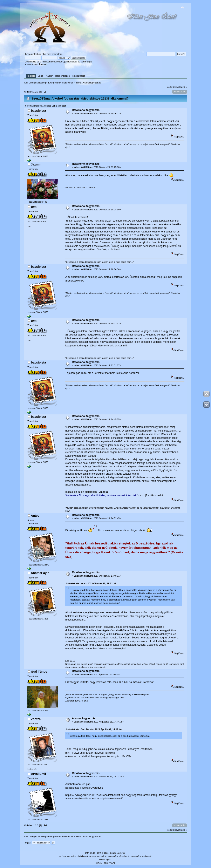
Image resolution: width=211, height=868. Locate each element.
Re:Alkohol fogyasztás (86, 110)
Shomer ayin (40, 573)
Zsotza (36, 719)
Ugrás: (28, 843)
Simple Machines (117, 853)
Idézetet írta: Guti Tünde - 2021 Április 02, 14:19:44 (94, 729)
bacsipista (38, 111)
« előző (170, 87)
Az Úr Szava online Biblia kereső (74, 856)
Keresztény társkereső (141, 856)
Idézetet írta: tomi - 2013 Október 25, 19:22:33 (91, 583)
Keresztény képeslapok (118, 856)
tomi (34, 207)
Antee (35, 516)
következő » (181, 87)
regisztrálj (57, 54)
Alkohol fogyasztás (84, 718)
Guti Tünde (39, 672)
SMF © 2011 (103, 853)
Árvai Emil (38, 774)
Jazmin (36, 164)
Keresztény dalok (98, 856)
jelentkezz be (39, 54)
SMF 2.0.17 (90, 853)
